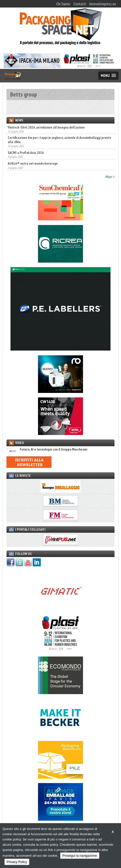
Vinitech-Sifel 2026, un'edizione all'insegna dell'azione (46, 127)
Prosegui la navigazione (80, 856)
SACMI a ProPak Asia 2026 (26, 153)
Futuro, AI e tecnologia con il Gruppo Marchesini (47, 449)
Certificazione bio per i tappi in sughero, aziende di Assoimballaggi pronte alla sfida (59, 140)
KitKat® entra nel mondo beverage (33, 163)
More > (110, 177)
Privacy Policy (17, 862)
